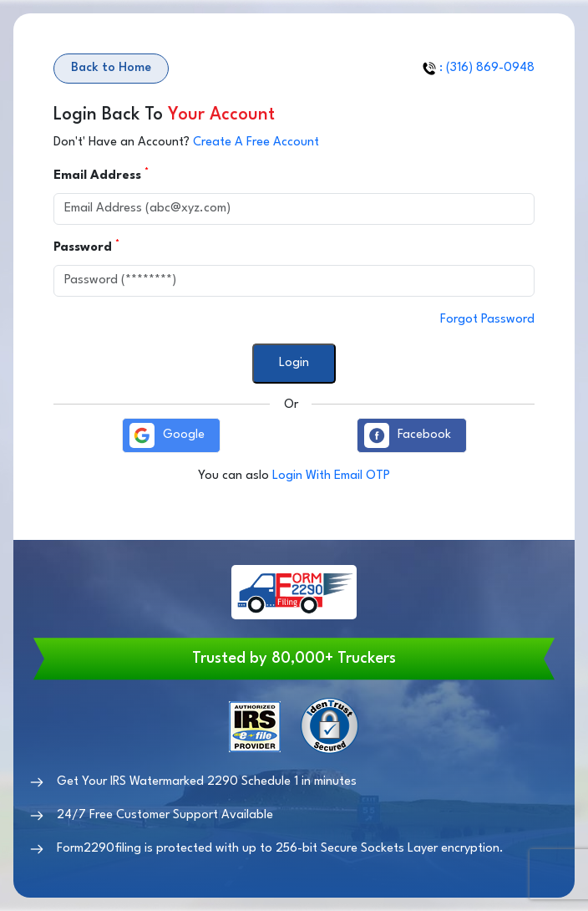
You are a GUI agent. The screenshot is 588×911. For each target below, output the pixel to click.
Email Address (99, 175)
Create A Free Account (256, 143)
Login (294, 363)
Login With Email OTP (331, 476)
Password (85, 247)
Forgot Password (487, 320)
